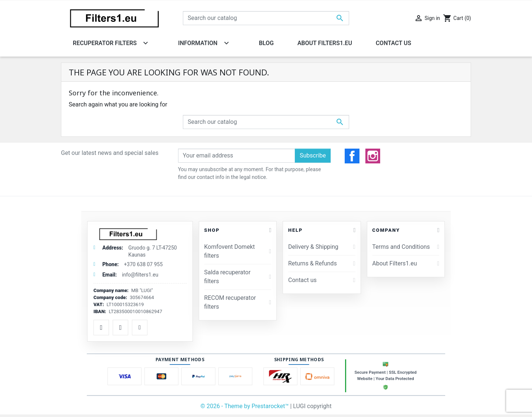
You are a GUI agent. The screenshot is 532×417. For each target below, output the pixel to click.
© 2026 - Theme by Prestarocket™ (245, 406)
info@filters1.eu (140, 275)
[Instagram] (120, 328)
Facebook (352, 156)
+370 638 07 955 (143, 264)
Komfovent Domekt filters (238, 251)
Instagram (373, 156)
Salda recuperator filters (238, 277)
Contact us (322, 280)
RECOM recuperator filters (238, 302)
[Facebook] (101, 328)
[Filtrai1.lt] (140, 234)
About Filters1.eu (406, 263)
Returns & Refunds (322, 263)
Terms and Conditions (406, 247)
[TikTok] (140, 328)
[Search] (266, 18)
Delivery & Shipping (322, 247)
